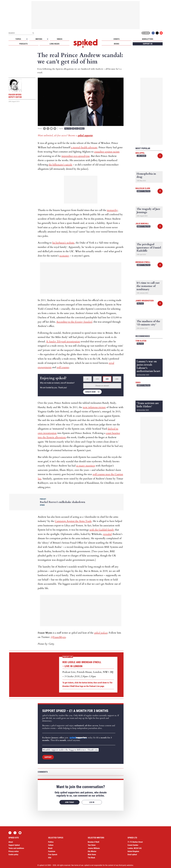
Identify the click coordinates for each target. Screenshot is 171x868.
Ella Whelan (92, 851)
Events (117, 39)
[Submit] (33, 33)
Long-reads (55, 44)
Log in (145, 33)
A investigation (63, 341)
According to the (74, 322)
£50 (117, 379)
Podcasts (23, 44)
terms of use (79, 865)
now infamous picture (94, 407)
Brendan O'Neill (143, 262)
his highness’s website (63, 243)
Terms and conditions (16, 848)
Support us (148, 44)
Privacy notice (14, 851)
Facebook (153, 33)
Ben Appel (140, 153)
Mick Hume (92, 855)
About (11, 842)
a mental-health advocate (84, 147)
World (82, 129)
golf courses (63, 367)
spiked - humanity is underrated (86, 43)
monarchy (112, 210)
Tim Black (91, 858)
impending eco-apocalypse (76, 156)
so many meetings (86, 466)
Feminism (52, 851)
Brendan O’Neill (93, 842)
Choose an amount (102, 386)
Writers (39, 39)
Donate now (90, 392)
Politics (68, 129)
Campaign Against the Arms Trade (73, 521)
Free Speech (53, 855)
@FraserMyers (58, 637)
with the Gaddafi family (102, 530)
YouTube (161, 33)
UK (73, 129)
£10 (97, 379)
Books (117, 44)
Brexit (50, 848)
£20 (107, 379)
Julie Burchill (142, 224)
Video (138, 382)
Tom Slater (141, 341)
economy (64, 256)
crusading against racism (107, 152)
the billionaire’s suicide (60, 165)
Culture (51, 845)
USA (77, 129)
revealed (107, 534)
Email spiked (132, 855)
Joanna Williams (94, 848)
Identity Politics (144, 191)
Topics (18, 39)
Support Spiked (14, 845)
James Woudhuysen (145, 301)
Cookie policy (13, 855)
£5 (87, 379)
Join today (69, 802)
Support (48, 757)
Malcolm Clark (143, 188)
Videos (60, 39)
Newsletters (148, 39)
